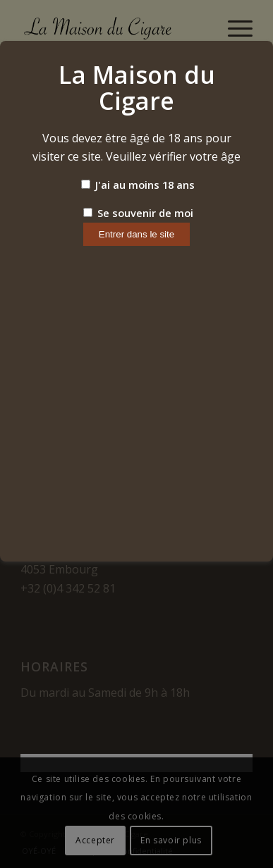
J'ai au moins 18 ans (138, 185)
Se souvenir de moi (138, 213)
